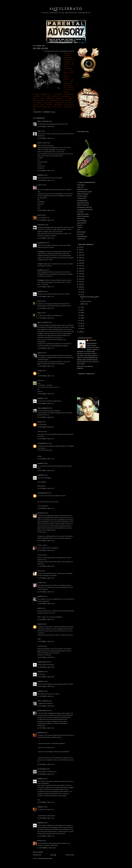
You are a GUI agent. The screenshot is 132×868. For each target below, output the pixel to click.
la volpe (40, 583)
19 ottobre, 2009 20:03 (46, 394)
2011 (80, 282)
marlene (40, 353)
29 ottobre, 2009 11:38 (46, 818)
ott (81, 295)
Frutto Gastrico (81, 185)
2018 (80, 263)
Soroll (39, 608)
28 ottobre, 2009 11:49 (46, 802)
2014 (80, 274)
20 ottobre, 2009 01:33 (46, 439)
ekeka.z (39, 301)
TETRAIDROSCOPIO (83, 132)
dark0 (39, 131)
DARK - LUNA (42, 143)
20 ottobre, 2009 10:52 (46, 488)
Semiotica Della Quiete (83, 216)
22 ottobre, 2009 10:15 (46, 592)
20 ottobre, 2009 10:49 (46, 471)
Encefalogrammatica (82, 201)
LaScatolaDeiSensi (42, 443)
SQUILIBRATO (66, 9)
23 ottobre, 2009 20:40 (46, 677)
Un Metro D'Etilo (81, 198)
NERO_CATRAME (43, 121)
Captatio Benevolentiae (83, 203)
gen (82, 329)
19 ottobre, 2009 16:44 (46, 308)
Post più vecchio (70, 855)
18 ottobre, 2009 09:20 (46, 127)
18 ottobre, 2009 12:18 (46, 180)
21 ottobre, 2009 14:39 (46, 566)
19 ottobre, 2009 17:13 (46, 348)
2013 (80, 276)
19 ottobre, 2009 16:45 (46, 318)
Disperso (40, 624)
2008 (80, 332)
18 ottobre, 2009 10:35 (46, 171)
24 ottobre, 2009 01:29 (46, 687)
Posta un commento (38, 852)
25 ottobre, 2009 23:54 (46, 728)
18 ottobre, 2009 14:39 (46, 210)
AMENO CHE (84, 304)
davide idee (40, 513)
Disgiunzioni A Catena (83, 214)
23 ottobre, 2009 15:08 (46, 667)
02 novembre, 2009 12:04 (47, 848)
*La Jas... (40, 545)
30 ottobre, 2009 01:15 (46, 836)
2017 (80, 266)
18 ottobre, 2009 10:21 (46, 138)
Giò (38, 380)
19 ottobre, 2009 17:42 (46, 376)
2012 (80, 279)
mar (82, 323)
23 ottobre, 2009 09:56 (46, 657)
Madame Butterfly (42, 711)
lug (81, 313)
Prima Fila (80, 225)
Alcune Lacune (81, 218)
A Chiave (79, 227)
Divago (39, 371)
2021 (80, 255)
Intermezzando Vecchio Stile (84, 207)
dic (81, 289)
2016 (80, 268)
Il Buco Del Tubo (81, 223)
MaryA (39, 215)
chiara (39, 571)
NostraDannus (41, 243)
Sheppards (40, 733)
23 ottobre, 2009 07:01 (46, 641)
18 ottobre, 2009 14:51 (46, 220)
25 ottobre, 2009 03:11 (46, 696)
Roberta (39, 841)
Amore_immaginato (43, 408)
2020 (80, 258)
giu (81, 315)
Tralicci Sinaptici (81, 232)
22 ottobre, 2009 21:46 (46, 619)
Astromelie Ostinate (82, 196)
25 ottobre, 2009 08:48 (46, 706)
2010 (80, 284)
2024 (80, 247)
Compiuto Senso (81, 239)
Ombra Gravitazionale (83, 194)
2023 (80, 250)
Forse (78, 230)
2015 (80, 271)
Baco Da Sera (81, 234)
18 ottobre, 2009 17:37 (46, 287)
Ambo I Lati (80, 187)
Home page (53, 855)
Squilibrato (40, 175)
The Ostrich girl (42, 769)
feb (81, 326)
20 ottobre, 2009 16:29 (46, 541)
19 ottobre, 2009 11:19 (46, 296)
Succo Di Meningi (82, 221)
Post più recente (37, 855)
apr (81, 320)
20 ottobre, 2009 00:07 (46, 417)
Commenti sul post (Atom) (45, 858)
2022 (80, 252)
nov (82, 292)
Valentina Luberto (42, 662)
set (81, 307)
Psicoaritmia (80, 212)
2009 (80, 287)
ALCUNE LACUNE (86, 301)
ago (82, 310)
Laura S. (40, 185)
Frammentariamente (82, 236)
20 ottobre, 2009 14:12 (46, 508)
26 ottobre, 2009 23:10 (46, 764)
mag (82, 318)
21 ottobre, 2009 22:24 (46, 578)
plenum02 (40, 596)
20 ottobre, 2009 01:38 (46, 459)
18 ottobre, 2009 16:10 (46, 238)
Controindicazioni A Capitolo (85, 192)
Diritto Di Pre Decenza (83, 205)
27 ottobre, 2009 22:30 (46, 774)
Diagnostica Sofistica (82, 189)
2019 (80, 260)
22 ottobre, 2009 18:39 (46, 604)
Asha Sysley (41, 225)
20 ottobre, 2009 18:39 (46, 550)
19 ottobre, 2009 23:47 (46, 403)
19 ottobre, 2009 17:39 (46, 366)
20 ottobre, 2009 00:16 (46, 427)
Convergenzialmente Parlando (85, 210)
